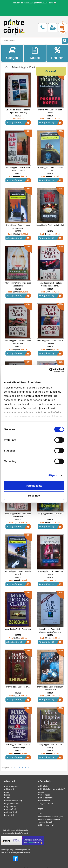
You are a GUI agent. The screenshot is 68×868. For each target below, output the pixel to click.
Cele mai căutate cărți (13, 801)
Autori (7, 792)
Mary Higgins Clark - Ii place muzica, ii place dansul (50, 284)
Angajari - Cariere (45, 804)
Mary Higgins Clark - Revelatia (50, 514)
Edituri (7, 795)
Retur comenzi (44, 801)
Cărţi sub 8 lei (10, 809)
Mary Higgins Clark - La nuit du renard (18, 573)
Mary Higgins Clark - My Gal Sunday (50, 746)
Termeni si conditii (46, 822)
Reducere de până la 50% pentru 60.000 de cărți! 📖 (34, 3)
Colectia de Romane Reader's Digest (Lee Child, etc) (18, 111)
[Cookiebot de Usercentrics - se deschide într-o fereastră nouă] (49, 370)
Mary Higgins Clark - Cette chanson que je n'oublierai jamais (50, 632)
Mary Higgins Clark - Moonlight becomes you (50, 688)
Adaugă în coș (18, 123)
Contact (42, 792)
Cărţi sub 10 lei (10, 812)
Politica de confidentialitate (50, 820)
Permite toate (34, 486)
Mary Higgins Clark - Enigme (18, 687)
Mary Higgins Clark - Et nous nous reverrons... (18, 227)
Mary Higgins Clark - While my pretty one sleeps (18, 746)
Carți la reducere (11, 786)
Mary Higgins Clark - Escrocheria (18, 629)
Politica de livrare (45, 798)
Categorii (12, 53)
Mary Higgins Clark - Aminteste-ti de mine (50, 342)
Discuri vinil (9, 815)
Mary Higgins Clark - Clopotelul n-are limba (18, 342)
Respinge (34, 496)
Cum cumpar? (44, 795)
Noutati (35, 53)
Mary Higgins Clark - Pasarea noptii (50, 111)
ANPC (41, 814)
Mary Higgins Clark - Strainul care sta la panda (18, 169)
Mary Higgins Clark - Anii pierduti (50, 225)
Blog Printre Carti (11, 804)
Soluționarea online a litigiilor (50, 817)
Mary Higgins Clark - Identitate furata (50, 573)
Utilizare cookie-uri (46, 825)
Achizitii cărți (44, 786)
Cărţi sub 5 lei (10, 807)
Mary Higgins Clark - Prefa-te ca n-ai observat (18, 284)
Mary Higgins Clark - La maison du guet (50, 169)
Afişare (53, 475)
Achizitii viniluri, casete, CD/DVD (52, 789)
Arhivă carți (9, 789)
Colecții (7, 798)
